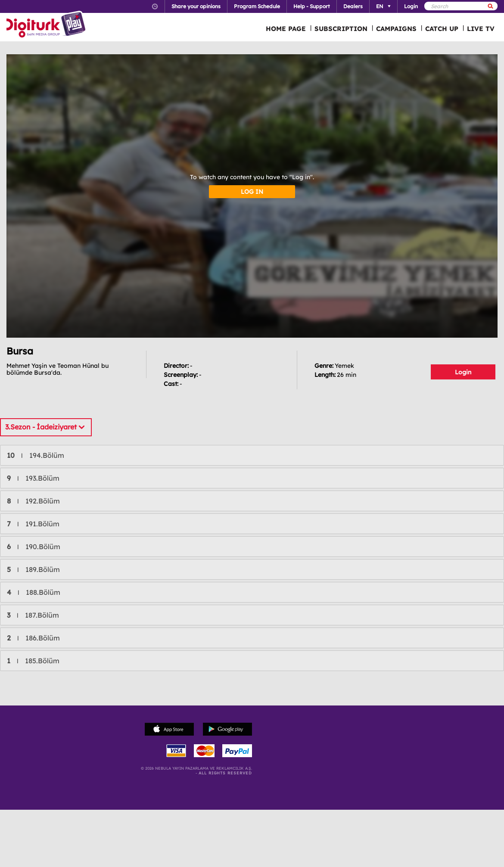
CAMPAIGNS (396, 29)
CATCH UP (442, 29)
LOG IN (252, 192)
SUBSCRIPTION (341, 29)
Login (463, 372)
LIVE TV (481, 29)
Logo (47, 25)
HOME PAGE (286, 29)
